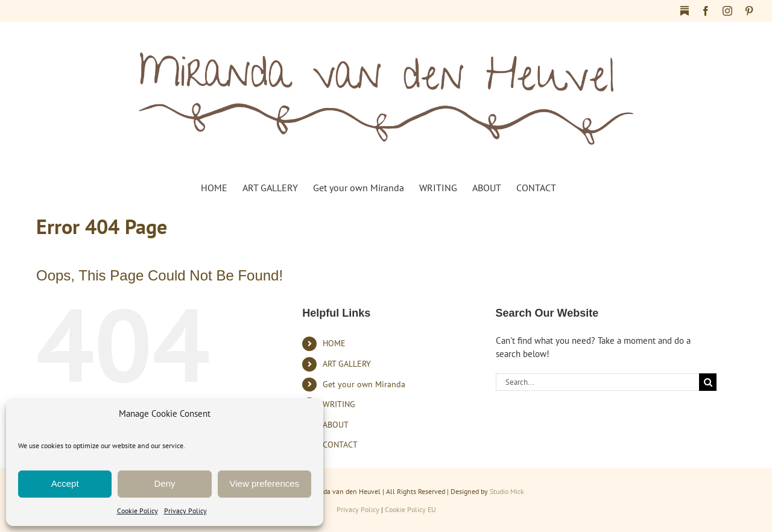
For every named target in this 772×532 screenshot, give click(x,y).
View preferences (265, 483)
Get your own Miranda (364, 384)
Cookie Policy (138, 511)
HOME (334, 343)
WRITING (339, 404)
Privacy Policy (185, 511)
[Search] (708, 382)
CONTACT (340, 445)
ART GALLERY (347, 364)
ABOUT (336, 425)
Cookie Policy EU (410, 509)
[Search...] (598, 382)
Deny (164, 483)
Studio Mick (507, 491)
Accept (65, 483)
